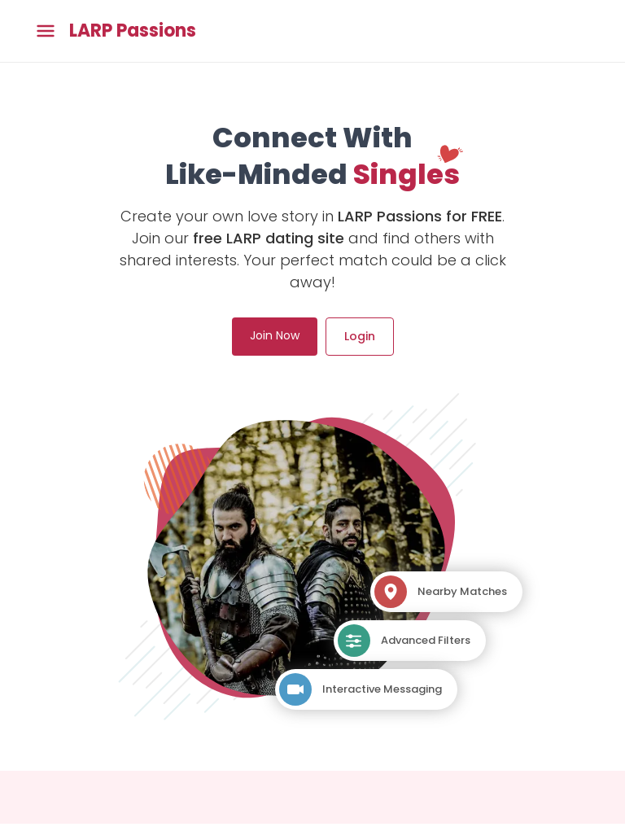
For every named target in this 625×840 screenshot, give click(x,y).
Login (360, 336)
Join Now (275, 335)
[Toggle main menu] (46, 31)
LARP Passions (133, 31)
